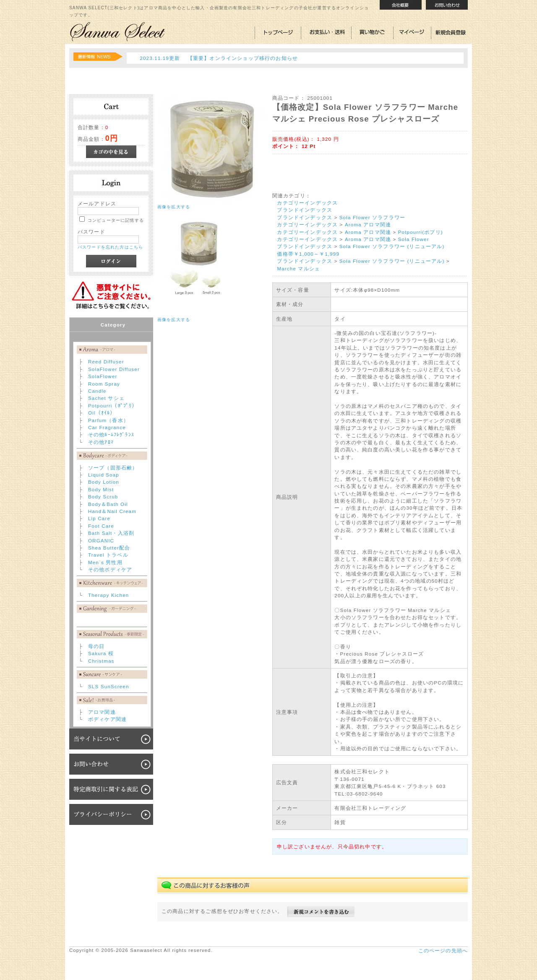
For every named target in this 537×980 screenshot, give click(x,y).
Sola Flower (414, 239)
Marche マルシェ (298, 268)
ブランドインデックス (305, 210)
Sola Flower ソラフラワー (372, 217)
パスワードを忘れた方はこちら (110, 247)
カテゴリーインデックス (307, 203)
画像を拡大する (174, 207)
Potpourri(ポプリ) (421, 232)
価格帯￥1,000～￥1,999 (308, 254)
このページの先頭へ (443, 950)
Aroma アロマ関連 (368, 224)
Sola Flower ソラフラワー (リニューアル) (392, 246)
